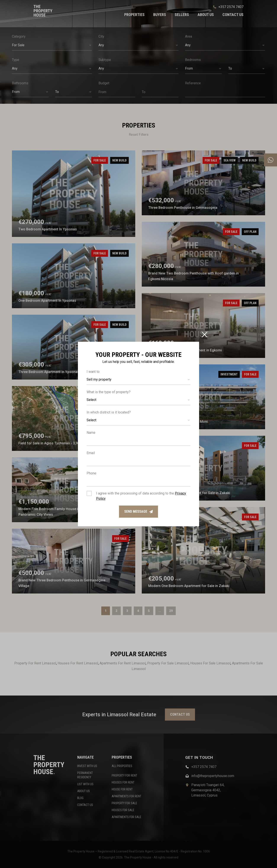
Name (91, 433)
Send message (138, 511)
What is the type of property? (109, 392)
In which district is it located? (109, 412)
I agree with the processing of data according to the (141, 496)
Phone (91, 473)
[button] (138, 380)
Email (91, 453)
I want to (93, 372)
